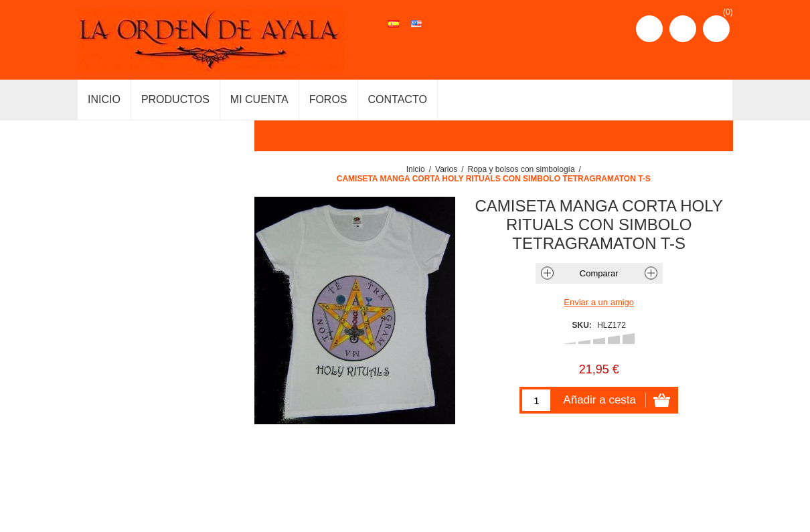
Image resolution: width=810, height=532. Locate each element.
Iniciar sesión (683, 29)
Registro (649, 29)
